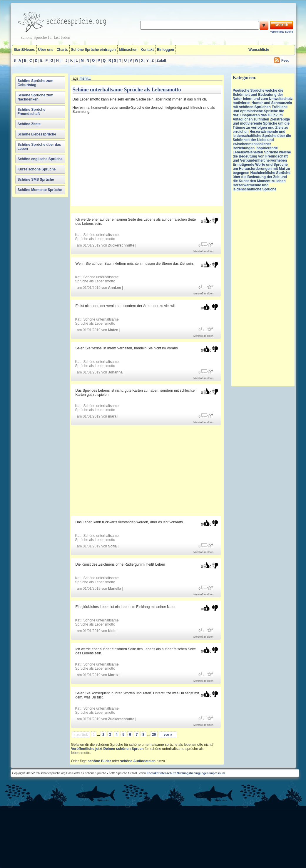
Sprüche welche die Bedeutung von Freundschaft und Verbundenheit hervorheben (262, 156)
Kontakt (147, 50)
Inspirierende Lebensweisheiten (255, 150)
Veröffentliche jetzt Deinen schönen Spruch (107, 749)
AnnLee (115, 288)
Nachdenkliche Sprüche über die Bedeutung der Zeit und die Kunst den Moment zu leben (262, 177)
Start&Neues (24, 50)
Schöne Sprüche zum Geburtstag (36, 83)
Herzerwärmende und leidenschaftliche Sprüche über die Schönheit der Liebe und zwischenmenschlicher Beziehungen (262, 140)
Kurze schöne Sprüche (37, 169)
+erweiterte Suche (281, 32)
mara (112, 416)
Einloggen (165, 50)
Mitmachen (128, 50)
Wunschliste (259, 50)
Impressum (217, 773)
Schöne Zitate (29, 124)
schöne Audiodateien (138, 761)
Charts (62, 50)
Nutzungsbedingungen (193, 773)
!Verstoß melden (203, 251)
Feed (285, 61)
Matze (113, 330)
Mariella (115, 589)
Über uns (46, 50)
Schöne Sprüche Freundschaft (32, 112)
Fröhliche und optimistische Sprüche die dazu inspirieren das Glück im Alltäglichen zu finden (260, 113)
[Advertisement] (124, 161)
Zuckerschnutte (121, 245)
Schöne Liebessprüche (37, 134)
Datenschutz (167, 773)
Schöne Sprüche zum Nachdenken (36, 97)
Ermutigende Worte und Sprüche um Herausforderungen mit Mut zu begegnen (261, 169)
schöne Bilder (99, 761)
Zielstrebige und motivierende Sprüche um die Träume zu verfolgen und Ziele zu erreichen (261, 125)
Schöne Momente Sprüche (40, 190)
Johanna (115, 372)
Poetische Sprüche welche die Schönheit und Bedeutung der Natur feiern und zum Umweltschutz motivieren (263, 97)
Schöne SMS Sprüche (36, 180)
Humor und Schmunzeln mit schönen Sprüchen (262, 105)
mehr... (85, 78)
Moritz (113, 675)
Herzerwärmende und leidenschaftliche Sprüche (255, 187)
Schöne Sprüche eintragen (93, 50)
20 (154, 735)
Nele (112, 631)
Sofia (112, 546)
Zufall (161, 61)
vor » (168, 735)
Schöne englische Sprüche (40, 159)
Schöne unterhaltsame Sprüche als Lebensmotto (97, 237)
